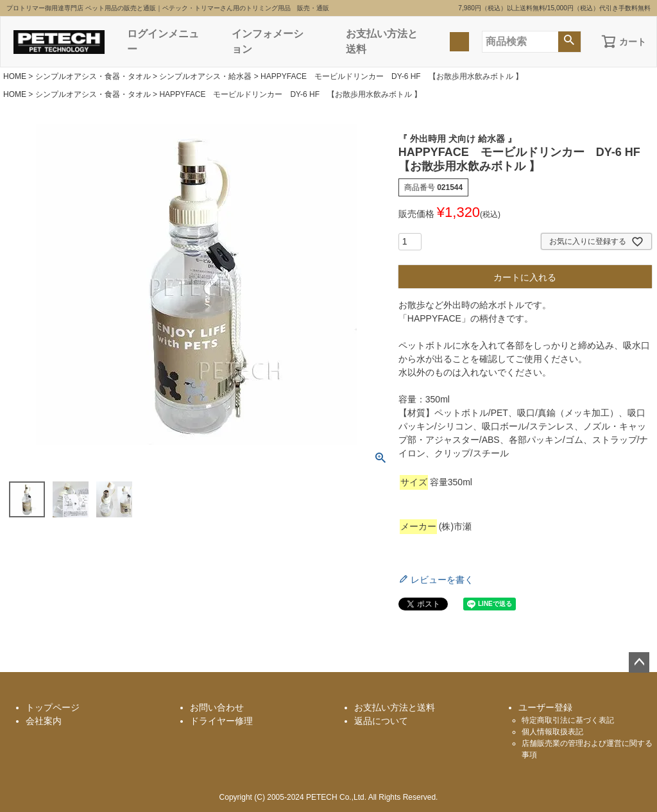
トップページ (53, 707)
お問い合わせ (217, 707)
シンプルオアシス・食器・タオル (93, 76)
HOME (15, 76)
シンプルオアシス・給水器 (205, 76)
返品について (381, 721)
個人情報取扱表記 (552, 732)
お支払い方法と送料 (382, 41)
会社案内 (44, 721)
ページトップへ (639, 662)
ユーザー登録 (545, 707)
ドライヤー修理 (221, 721)
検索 (569, 42)
